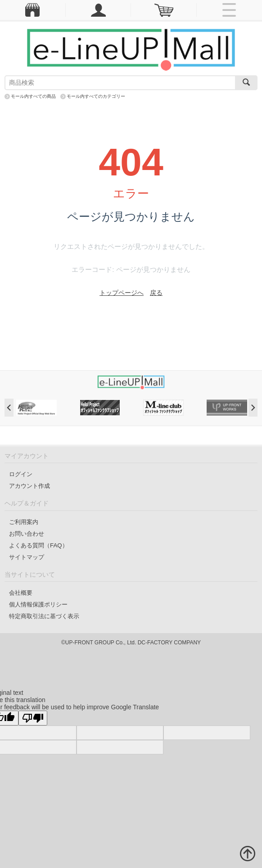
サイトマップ (27, 557)
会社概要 (21, 593)
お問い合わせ (27, 534)
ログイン (21, 474)
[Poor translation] (33, 718)
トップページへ (122, 293)
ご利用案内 (24, 522)
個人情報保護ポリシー (38, 604)
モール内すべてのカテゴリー (96, 96)
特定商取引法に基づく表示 (44, 616)
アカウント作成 (29, 486)
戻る (156, 293)
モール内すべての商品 (33, 96)
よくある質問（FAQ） (38, 545)
